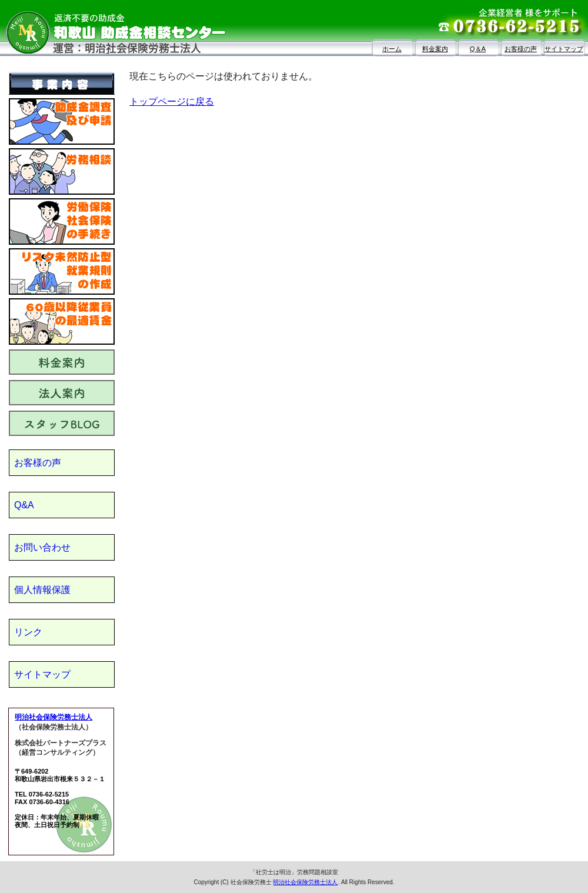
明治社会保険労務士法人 (54, 717)
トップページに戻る (172, 101)
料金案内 (435, 49)
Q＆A (478, 49)
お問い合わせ (42, 547)
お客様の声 (521, 49)
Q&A (24, 505)
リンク (28, 632)
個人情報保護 (42, 590)
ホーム (392, 49)
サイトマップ (564, 49)
